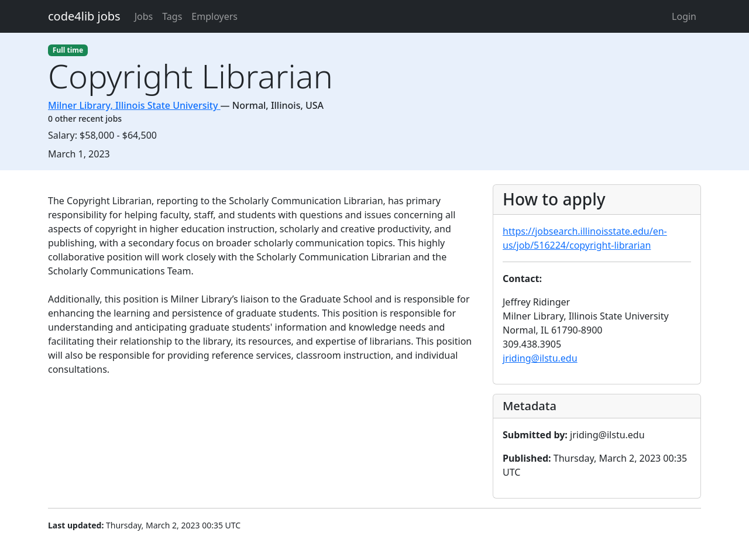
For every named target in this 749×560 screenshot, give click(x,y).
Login (684, 16)
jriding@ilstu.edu (540, 358)
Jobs (144, 16)
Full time (68, 50)
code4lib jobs (84, 16)
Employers (214, 16)
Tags (172, 16)
